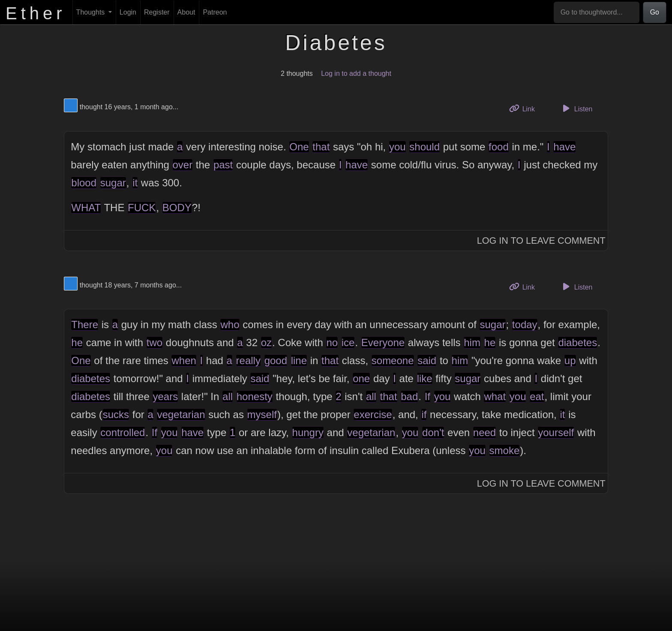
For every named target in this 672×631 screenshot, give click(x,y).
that (321, 147)
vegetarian (181, 414)
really (248, 360)
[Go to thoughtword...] (597, 12)
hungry (308, 432)
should (424, 147)
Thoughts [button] (91, 12)
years (165, 396)
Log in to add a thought (356, 73)
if (424, 414)
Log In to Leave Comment (541, 241)
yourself (556, 432)
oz (266, 342)
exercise (373, 414)
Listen (576, 108)
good (276, 360)
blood (84, 183)
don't (433, 432)
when (184, 360)
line (299, 360)
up (570, 360)
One (299, 147)
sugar (113, 183)
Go (655, 12)
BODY (177, 208)
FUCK (142, 208)
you (397, 147)
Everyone (383, 342)
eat (537, 396)
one (361, 378)
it (135, 183)
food (499, 147)
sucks (116, 414)
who (230, 324)
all (228, 396)
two (154, 342)
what (495, 396)
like (425, 378)
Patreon (215, 12)
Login (128, 12)
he (77, 342)
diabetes (577, 342)
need (484, 432)
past (223, 165)
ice (348, 342)
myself (262, 414)
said (427, 360)
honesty (255, 396)
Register (157, 12)
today (525, 324)
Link (525, 108)
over (183, 165)
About (186, 12)
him (472, 342)
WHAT (86, 208)
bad (409, 396)
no (332, 342)
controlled (123, 432)
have (564, 147)
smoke (505, 450)
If (427, 396)
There (85, 324)
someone (393, 360)
